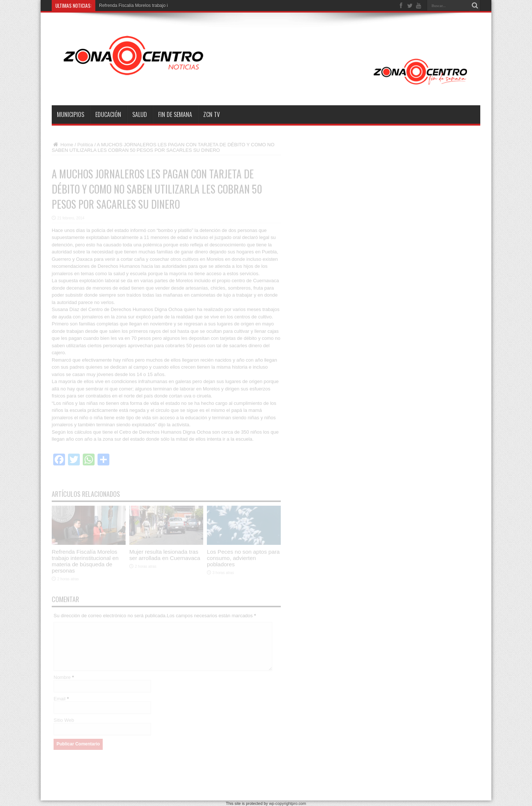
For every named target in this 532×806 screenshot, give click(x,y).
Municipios (71, 115)
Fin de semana (175, 115)
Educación (108, 115)
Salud (140, 115)
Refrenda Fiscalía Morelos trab (129, 6)
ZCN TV (212, 115)
